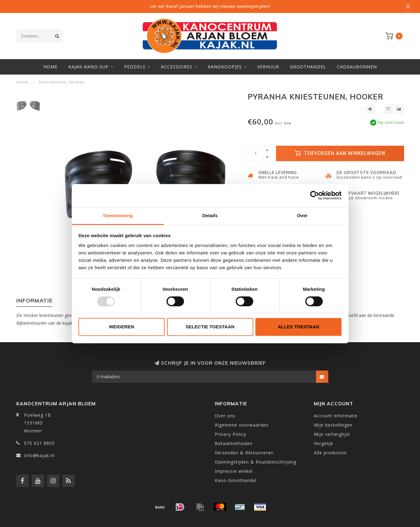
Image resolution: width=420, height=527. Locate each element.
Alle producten (330, 453)
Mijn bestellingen (333, 425)
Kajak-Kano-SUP (88, 67)
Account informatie (336, 416)
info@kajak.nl (39, 455)
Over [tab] (302, 215)
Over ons (225, 416)
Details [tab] (210, 215)
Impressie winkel (234, 471)
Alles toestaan (298, 327)
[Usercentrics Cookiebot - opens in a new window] (315, 195)
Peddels (135, 67)
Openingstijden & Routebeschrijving (256, 462)
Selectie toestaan (210, 327)
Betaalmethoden (234, 443)
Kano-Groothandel (236, 480)
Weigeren (122, 327)
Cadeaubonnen (357, 67)
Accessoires (177, 67)
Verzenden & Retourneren (244, 453)
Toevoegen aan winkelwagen (340, 153)
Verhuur (268, 67)
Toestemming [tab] (118, 215)
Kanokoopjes (225, 67)
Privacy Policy (230, 434)
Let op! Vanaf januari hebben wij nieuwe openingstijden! (210, 6)
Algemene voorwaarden (242, 425)
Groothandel (308, 67)
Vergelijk (324, 443)
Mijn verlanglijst (332, 434)
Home (50, 67)
